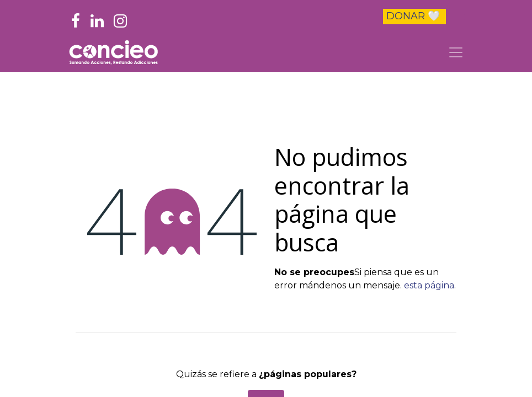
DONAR (413, 16)
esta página (429, 285)
